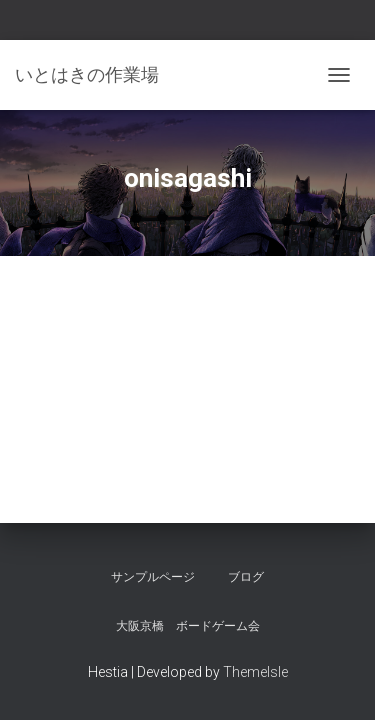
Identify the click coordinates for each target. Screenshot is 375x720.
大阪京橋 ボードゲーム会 (188, 626)
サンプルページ (153, 577)
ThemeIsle (255, 672)
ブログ (246, 577)
